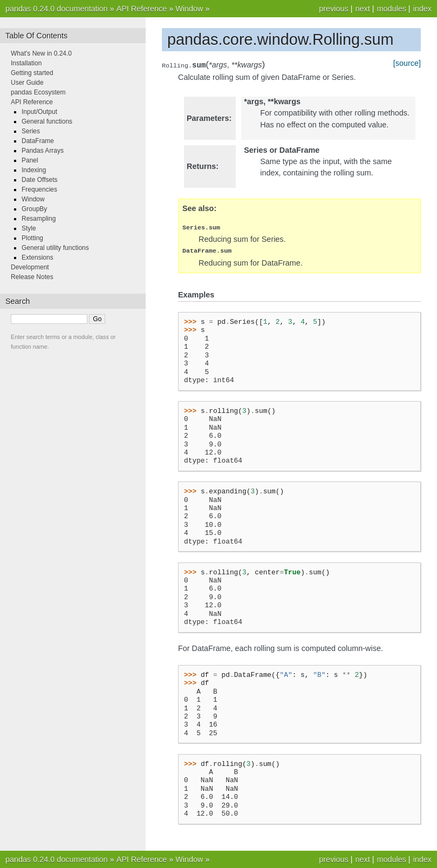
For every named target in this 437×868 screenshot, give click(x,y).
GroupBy (34, 209)
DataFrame (38, 141)
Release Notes (32, 277)
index (422, 9)
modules (391, 9)
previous (333, 9)
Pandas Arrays (43, 151)
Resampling (39, 219)
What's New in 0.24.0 (41, 53)
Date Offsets (39, 180)
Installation (26, 63)
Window (189, 9)
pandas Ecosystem (38, 92)
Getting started (32, 73)
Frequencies (39, 189)
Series (31, 131)
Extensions (37, 257)
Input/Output (39, 112)
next (362, 9)
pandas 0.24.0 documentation (57, 9)
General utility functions (55, 248)
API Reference (142, 9)
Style (29, 228)
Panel (30, 160)
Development (30, 267)
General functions (47, 121)
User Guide (27, 83)
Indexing (34, 170)
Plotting (32, 238)
